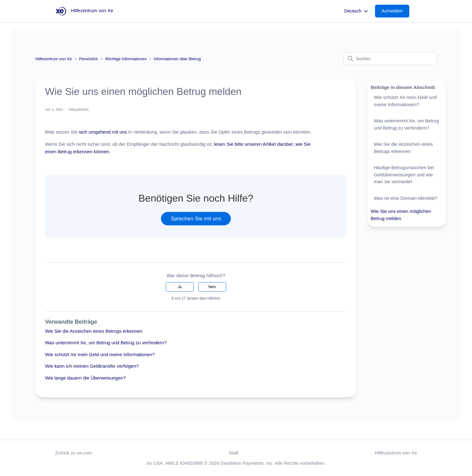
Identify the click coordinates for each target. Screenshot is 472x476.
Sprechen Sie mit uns (196, 219)
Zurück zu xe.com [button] (74, 453)
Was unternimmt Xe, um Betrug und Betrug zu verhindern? (106, 343)
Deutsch (357, 11)
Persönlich (88, 59)
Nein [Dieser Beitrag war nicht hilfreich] (212, 287)
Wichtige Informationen (126, 59)
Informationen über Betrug (177, 59)
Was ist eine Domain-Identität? (406, 198)
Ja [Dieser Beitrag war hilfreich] (180, 287)
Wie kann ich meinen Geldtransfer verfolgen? (92, 366)
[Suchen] (390, 59)
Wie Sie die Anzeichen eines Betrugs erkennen (94, 331)
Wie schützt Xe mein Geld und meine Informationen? (100, 354)
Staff (234, 453)
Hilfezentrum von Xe (54, 59)
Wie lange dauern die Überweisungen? (85, 378)
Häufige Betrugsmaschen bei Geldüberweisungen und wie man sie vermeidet (404, 174)
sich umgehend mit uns (103, 132)
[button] (395, 11)
